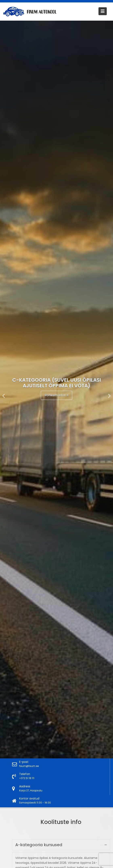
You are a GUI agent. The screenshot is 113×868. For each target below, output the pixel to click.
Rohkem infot (56, 395)
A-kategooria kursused (41, 846)
